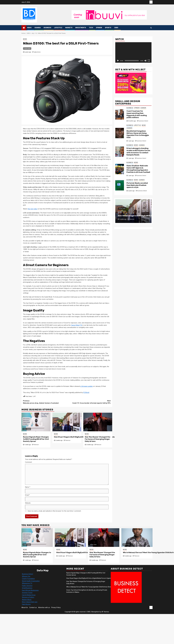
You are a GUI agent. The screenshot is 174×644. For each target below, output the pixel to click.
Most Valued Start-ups (30, 602)
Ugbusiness (37, 52)
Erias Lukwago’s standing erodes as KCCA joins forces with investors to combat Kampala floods (138, 152)
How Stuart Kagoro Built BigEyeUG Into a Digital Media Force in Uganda (87, 552)
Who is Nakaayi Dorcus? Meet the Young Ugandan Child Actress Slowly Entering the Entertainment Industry (101, 587)
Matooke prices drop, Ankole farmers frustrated (45, 402)
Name (28, 487)
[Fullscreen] (149, 61)
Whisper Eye (26, 576)
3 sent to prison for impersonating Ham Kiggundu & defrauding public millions (137, 114)
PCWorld (86, 393)
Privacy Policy (56, 607)
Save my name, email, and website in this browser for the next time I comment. (54, 511)
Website (28, 503)
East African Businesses (30, 590)
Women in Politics (28, 597)
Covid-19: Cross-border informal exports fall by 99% (89, 402)
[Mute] (146, 61)
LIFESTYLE (58, 28)
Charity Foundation (28, 579)
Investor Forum (27, 593)
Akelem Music (27, 600)
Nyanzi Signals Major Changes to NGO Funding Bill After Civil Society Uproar (36, 439)
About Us (25, 607)
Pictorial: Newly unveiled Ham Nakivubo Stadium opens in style (137, 185)
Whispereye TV (27, 583)
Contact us (33, 607)
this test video (33, 209)
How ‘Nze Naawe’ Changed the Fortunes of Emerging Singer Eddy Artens (98, 439)
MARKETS (69, 28)
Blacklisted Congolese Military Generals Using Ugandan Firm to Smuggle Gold (138, 134)
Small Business (27, 588)
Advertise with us (44, 607)
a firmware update (87, 386)
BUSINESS (47, 28)
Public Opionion (27, 586)
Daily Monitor (26, 604)
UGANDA (38, 28)
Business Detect (143, 121)
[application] (133, 52)
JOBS (116, 28)
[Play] (118, 61)
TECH (91, 28)
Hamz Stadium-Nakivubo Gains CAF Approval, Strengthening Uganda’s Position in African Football (138, 169)
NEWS (29, 28)
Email (27, 495)
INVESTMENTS (81, 28)
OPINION (99, 28)
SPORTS (108, 28)
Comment (28, 462)
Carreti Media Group (29, 595)
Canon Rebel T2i (77, 325)
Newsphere (95, 612)
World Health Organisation (31, 581)
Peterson (36, 445)
